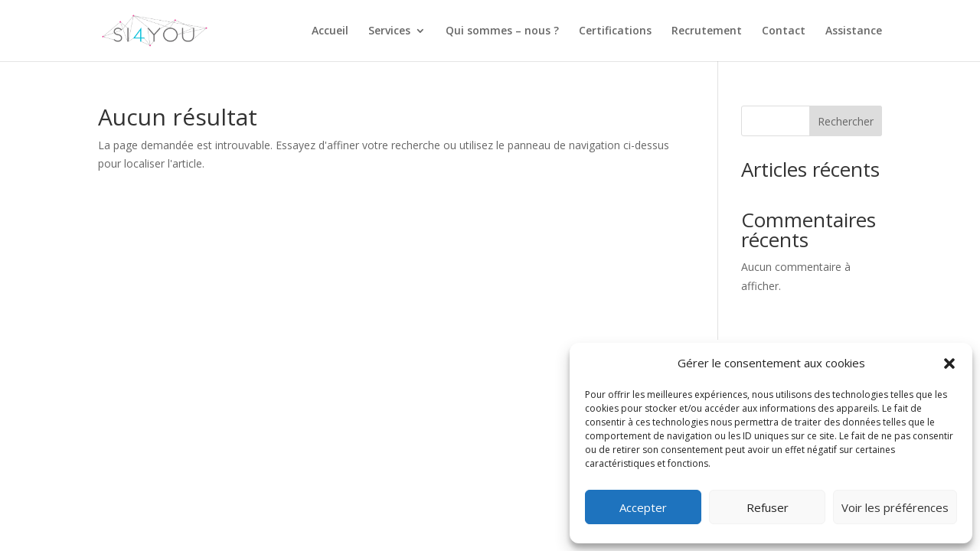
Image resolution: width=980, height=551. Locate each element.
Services (389, 31)
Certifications (615, 31)
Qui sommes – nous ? (502, 31)
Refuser (768, 507)
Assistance (854, 31)
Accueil (330, 31)
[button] (949, 364)
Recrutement (707, 31)
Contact (784, 31)
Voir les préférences (895, 507)
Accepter (643, 507)
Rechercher (846, 121)
